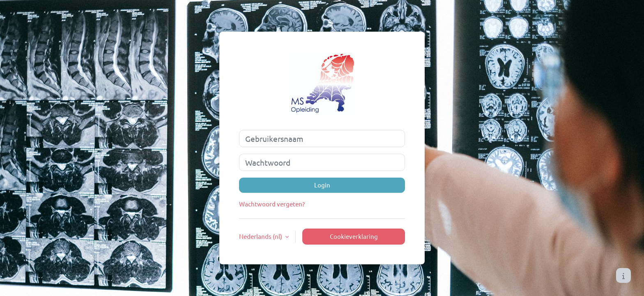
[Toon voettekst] (623, 275)
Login (322, 185)
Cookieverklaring (354, 236)
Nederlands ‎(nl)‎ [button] (261, 236)
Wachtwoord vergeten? (272, 204)
